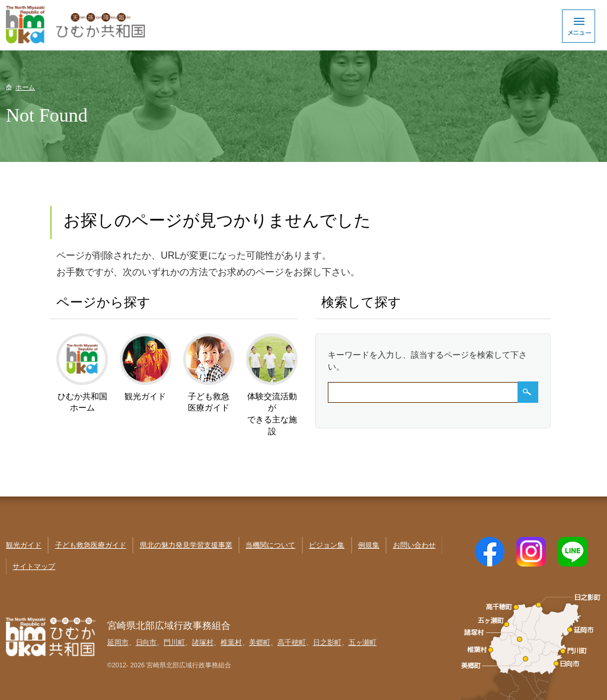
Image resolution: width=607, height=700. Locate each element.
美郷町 (260, 642)
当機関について (270, 545)
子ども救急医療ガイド (91, 545)
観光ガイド (24, 545)
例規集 (369, 545)
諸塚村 (203, 642)
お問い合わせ (414, 545)
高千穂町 (292, 642)
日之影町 (327, 642)
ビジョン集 (327, 545)
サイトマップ (34, 567)
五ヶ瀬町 (363, 642)
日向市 (146, 642)
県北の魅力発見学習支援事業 (186, 545)
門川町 (174, 642)
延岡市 (118, 642)
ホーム (25, 87)
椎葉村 (231, 642)
